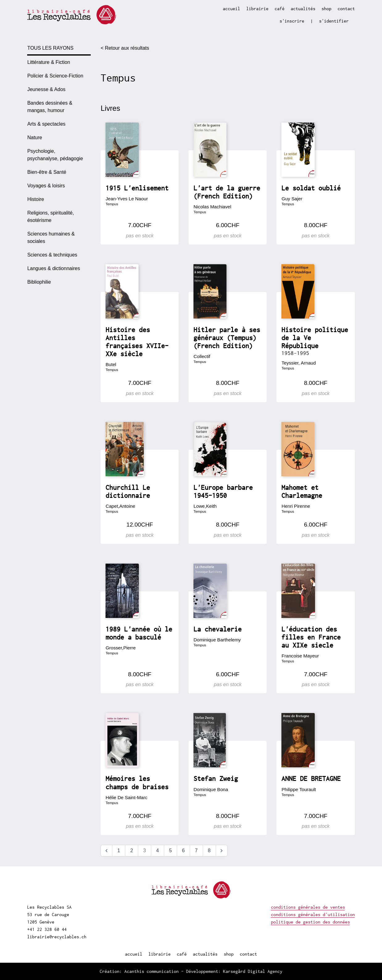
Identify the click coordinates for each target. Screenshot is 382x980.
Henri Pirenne (296, 506)
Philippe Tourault (299, 789)
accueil (231, 8)
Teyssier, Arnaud (299, 363)
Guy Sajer (292, 199)
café (280, 8)
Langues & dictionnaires (54, 268)
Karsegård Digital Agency (253, 971)
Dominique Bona (211, 789)
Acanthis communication (152, 971)
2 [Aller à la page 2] (132, 851)
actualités (303, 8)
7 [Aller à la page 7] (196, 851)
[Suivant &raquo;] (222, 851)
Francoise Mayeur (300, 656)
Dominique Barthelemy (217, 640)
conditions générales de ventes (308, 907)
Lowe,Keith (205, 506)
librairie (257, 8)
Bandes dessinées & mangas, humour (50, 107)
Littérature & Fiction (49, 62)
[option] (59, 62)
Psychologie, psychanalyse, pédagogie (55, 155)
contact (346, 8)
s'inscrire (292, 21)
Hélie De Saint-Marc (126, 797)
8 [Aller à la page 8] (209, 851)
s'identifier (334, 21)
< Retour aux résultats (125, 48)
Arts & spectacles (46, 124)
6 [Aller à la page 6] (183, 851)
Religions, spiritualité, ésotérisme (50, 217)
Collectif (202, 356)
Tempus (112, 204)
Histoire (35, 199)
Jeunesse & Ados (46, 89)
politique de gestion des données (310, 922)
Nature (35, 138)
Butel (111, 364)
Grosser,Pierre (121, 648)
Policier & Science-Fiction (55, 76)
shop (326, 8)
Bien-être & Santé (47, 172)
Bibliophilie (39, 282)
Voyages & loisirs (46, 186)
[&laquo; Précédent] (106, 851)
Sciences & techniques (52, 255)
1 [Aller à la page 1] (119, 851)
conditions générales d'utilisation (313, 914)
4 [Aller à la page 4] (158, 851)
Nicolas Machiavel (212, 207)
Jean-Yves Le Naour (127, 199)
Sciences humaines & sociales (51, 238)
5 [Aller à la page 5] (170, 851)
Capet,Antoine (120, 506)
